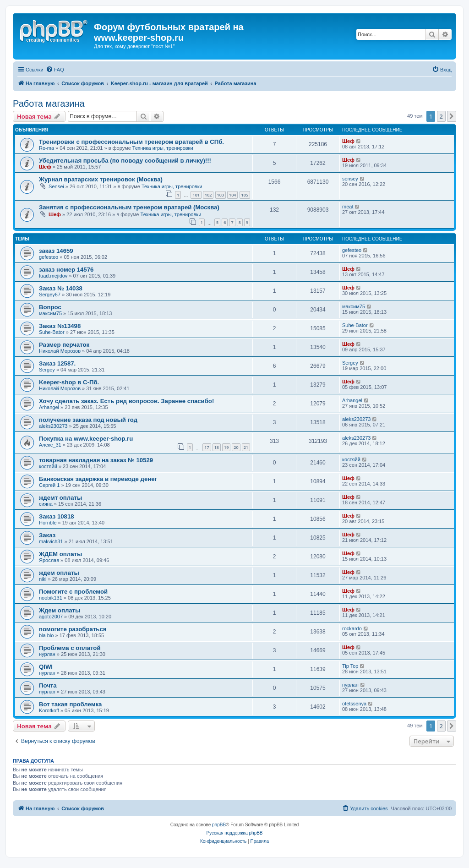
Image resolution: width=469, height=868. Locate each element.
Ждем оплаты (60, 610)
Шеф (348, 141)
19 (226, 447)
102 (208, 195)
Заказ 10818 (57, 516)
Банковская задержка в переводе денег (98, 479)
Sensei (56, 186)
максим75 (50, 313)
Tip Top (350, 666)
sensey (350, 179)
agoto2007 (51, 617)
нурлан (47, 654)
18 (217, 447)
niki (43, 579)
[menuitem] (55, 70)
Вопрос (50, 307)
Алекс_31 (50, 445)
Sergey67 (50, 295)
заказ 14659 (56, 251)
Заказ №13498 (60, 326)
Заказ (47, 535)
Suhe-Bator (52, 332)
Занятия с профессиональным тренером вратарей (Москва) (129, 207)
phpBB (219, 825)
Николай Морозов (60, 351)
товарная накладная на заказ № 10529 (96, 460)
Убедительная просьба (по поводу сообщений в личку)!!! (125, 161)
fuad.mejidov (53, 276)
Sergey (47, 370)
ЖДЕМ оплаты (60, 554)
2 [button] (441, 116)
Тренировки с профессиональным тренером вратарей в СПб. (131, 142)
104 (232, 195)
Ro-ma (46, 148)
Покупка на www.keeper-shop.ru (86, 439)
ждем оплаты (59, 573)
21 (246, 447)
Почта (48, 685)
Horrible (48, 523)
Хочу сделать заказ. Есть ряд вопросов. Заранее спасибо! (126, 401)
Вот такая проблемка (70, 704)
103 (221, 195)
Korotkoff (49, 710)
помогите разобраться (73, 629)
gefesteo (49, 257)
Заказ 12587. (57, 363)
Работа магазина (49, 104)
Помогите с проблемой (73, 592)
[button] (452, 116)
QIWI (46, 667)
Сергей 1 (49, 485)
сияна (46, 504)
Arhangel (49, 407)
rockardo (352, 628)
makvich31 (51, 541)
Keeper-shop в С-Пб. (69, 382)
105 (245, 195)
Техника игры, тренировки (163, 148)
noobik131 (51, 598)
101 (196, 195)
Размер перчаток (64, 345)
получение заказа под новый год (88, 420)
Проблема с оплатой (70, 648)
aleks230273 (53, 426)
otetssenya (354, 704)
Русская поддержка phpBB (234, 833)
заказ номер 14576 (66, 270)
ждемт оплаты (60, 498)
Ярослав (49, 560)
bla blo (46, 635)
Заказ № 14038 (61, 288)
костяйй (48, 466)
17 (207, 447)
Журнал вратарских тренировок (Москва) (101, 179)
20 (236, 447)
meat (348, 207)
